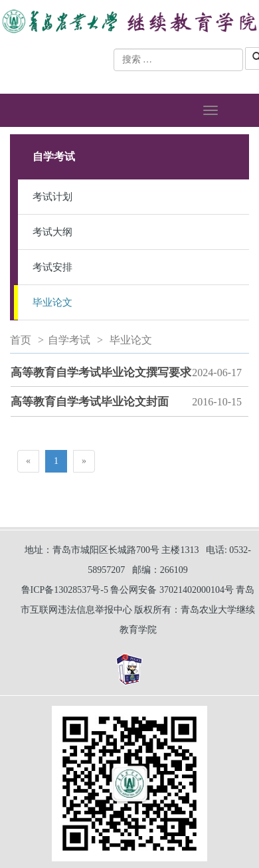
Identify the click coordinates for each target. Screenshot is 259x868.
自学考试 (69, 340)
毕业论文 (52, 302)
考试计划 (52, 197)
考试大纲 (52, 232)
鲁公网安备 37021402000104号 (172, 590)
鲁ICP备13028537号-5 (65, 590)
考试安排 (52, 267)
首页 (21, 340)
